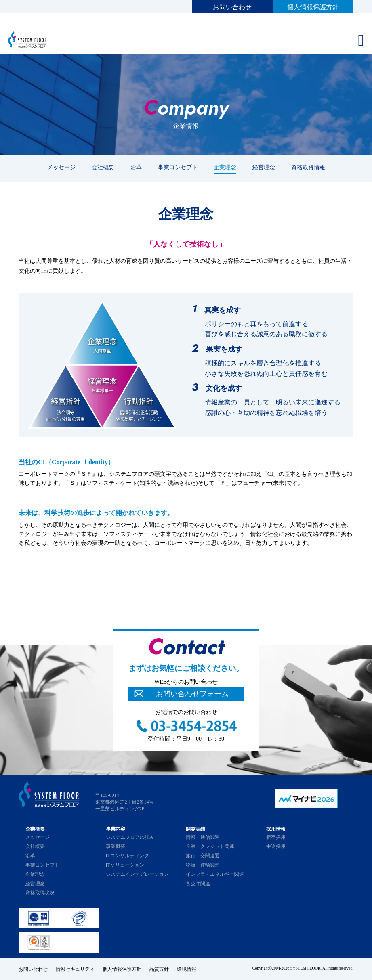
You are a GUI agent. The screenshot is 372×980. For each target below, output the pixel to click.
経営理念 (264, 167)
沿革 (136, 167)
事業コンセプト (178, 167)
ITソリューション (125, 865)
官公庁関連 (198, 884)
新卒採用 (276, 837)
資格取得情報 (308, 167)
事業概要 (116, 846)
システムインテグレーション (137, 874)
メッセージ (61, 167)
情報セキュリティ (75, 969)
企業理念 (225, 167)
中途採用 (276, 846)
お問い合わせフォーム (192, 694)
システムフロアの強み (130, 837)
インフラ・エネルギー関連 (215, 874)
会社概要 (103, 167)
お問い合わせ (232, 7)
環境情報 (187, 969)
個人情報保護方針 (313, 7)
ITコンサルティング (127, 856)
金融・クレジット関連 (210, 846)
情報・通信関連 (203, 837)
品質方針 (159, 969)
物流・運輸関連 (203, 865)
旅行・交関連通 (203, 856)
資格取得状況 (40, 893)
